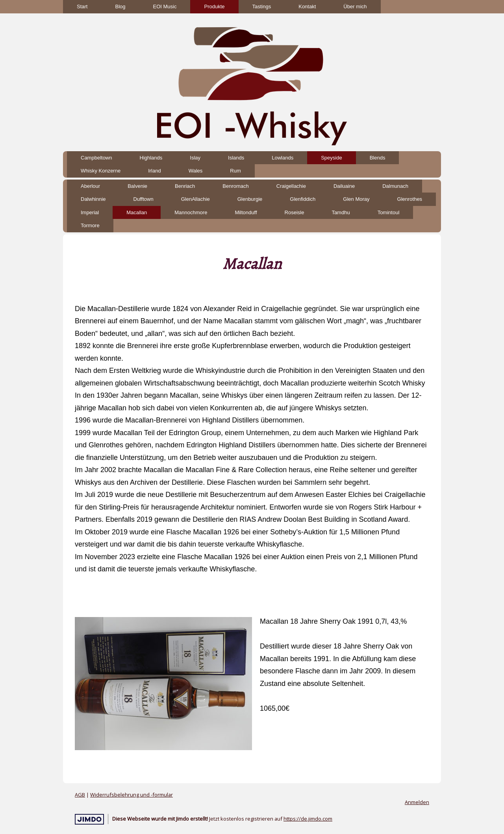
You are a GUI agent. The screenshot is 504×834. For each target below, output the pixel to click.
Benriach (185, 186)
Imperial (90, 212)
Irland (155, 171)
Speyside (331, 158)
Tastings (262, 6)
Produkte (214, 6)
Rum (235, 171)
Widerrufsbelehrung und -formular (132, 795)
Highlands (151, 158)
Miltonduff (246, 212)
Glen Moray (356, 199)
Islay (195, 158)
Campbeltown (96, 158)
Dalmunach (395, 186)
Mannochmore (191, 212)
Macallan (137, 212)
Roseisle (295, 212)
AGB (80, 795)
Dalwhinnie (93, 199)
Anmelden (417, 802)
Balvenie (137, 186)
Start (82, 6)
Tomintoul (389, 212)
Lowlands (283, 158)
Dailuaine (344, 186)
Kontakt (307, 6)
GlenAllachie (195, 199)
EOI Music (165, 6)
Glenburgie (250, 199)
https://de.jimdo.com (308, 819)
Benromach (235, 186)
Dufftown (144, 199)
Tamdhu (341, 212)
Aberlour (90, 186)
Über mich (355, 6)
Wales (196, 171)
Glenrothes (410, 199)
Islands (236, 158)
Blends (378, 158)
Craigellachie (291, 186)
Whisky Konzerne (101, 171)
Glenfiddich (303, 199)
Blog (120, 6)
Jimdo (89, 819)
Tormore (90, 225)
